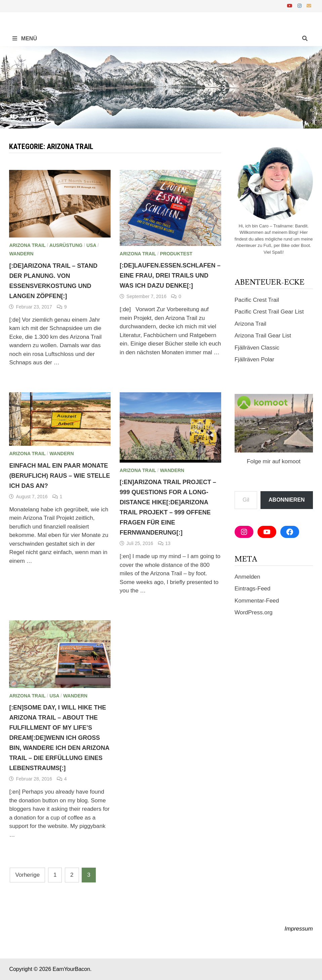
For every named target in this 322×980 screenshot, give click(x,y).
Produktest (176, 254)
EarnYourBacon (72, 969)
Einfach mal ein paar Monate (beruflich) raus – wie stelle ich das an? (59, 476)
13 (168, 543)
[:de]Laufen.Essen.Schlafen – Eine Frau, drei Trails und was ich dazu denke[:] (170, 276)
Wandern (21, 254)
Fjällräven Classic (257, 348)
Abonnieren (287, 500)
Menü (25, 39)
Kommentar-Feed (257, 601)
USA (91, 245)
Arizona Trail (27, 245)
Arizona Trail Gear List (263, 336)
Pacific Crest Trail (257, 300)
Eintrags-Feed (253, 589)
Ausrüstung (66, 245)
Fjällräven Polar (254, 359)
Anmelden (248, 577)
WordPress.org (254, 612)
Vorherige (27, 875)
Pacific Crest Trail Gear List (269, 312)
